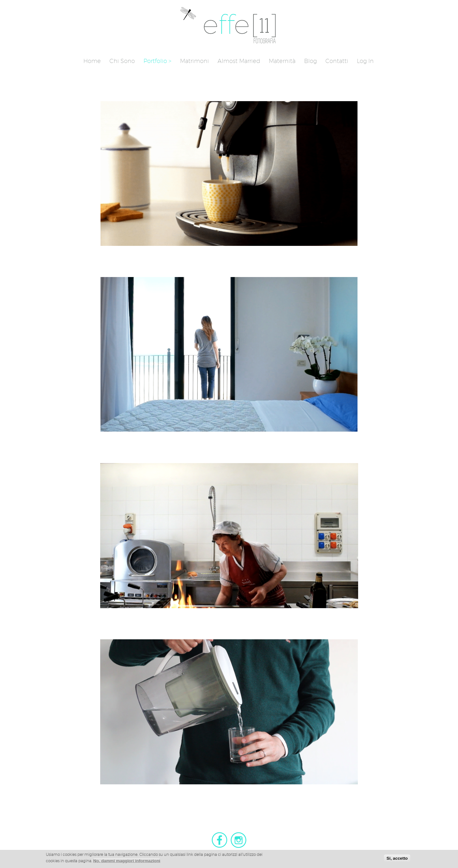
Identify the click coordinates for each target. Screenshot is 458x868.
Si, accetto (397, 858)
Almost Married (239, 61)
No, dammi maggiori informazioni (127, 861)
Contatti (337, 61)
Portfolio (155, 61)
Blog (310, 61)
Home (92, 61)
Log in (365, 61)
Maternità (282, 61)
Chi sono (122, 61)
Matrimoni (194, 61)
